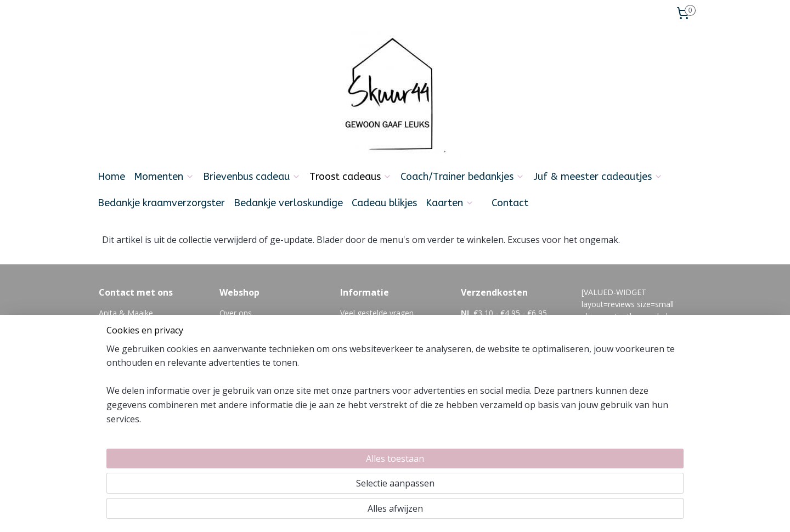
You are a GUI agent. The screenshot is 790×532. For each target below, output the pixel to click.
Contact (510, 203)
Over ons (236, 313)
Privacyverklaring (249, 386)
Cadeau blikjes (384, 203)
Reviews (234, 399)
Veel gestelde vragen (377, 313)
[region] (323, 483)
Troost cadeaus (351, 177)
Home (111, 177)
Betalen (233, 338)
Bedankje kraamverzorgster (161, 203)
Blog (348, 350)
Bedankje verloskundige (288, 203)
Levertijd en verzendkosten (267, 325)
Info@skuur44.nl (127, 362)
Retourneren (242, 350)
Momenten (164, 177)
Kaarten (450, 203)
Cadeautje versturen (255, 362)
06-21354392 (164, 374)
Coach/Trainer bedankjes (462, 177)
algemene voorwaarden (382, 325)
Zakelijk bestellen (250, 374)
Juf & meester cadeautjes (598, 177)
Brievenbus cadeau (252, 177)
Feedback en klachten (379, 338)
